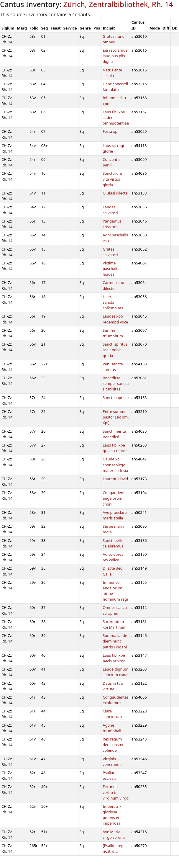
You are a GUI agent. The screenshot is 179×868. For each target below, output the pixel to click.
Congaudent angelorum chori (114, 498)
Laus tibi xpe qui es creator (115, 448)
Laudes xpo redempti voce (115, 319)
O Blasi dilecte (115, 193)
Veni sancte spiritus (113, 367)
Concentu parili (111, 162)
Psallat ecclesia (110, 775)
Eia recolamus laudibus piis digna (115, 56)
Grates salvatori (110, 252)
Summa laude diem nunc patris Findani (115, 641)
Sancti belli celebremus (113, 543)
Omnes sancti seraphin (115, 610)
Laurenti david (115, 479)
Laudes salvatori (110, 210)
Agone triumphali (112, 728)
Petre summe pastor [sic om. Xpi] (116, 417)
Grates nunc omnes (113, 39)
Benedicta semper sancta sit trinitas (116, 383)
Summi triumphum (113, 333)
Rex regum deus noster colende (113, 745)
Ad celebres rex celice (113, 557)
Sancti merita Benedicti (114, 434)
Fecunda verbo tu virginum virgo (116, 792)
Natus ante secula (112, 73)
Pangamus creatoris (112, 224)
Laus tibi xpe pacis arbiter (114, 658)
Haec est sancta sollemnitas (113, 302)
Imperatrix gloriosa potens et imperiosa (112, 815)
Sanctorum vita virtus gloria (112, 179)
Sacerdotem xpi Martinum (115, 624)
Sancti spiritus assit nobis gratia (115, 350)
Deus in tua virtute (113, 686)
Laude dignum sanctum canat (116, 672)
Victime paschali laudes (110, 269)
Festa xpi (110, 131)
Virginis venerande (112, 762)
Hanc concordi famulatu (115, 87)
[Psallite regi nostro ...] (114, 848)
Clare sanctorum (112, 714)
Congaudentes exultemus (116, 700)
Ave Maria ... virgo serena (114, 835)
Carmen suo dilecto (113, 285)
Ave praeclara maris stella (115, 515)
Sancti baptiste (116, 398)
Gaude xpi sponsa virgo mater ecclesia (115, 465)
